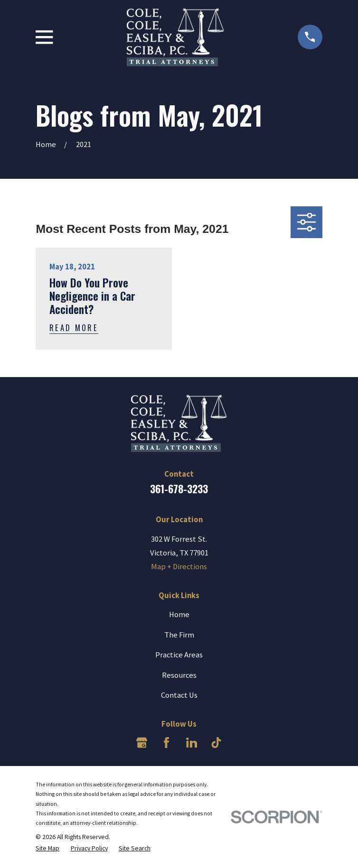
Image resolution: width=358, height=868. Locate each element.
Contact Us (179, 695)
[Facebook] (166, 743)
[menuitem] (47, 848)
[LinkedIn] (192, 743)
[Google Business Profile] (142, 743)
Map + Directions (179, 567)
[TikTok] (216, 743)
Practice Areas (179, 655)
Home (179, 614)
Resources (179, 675)
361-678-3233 (179, 489)
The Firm (179, 635)
